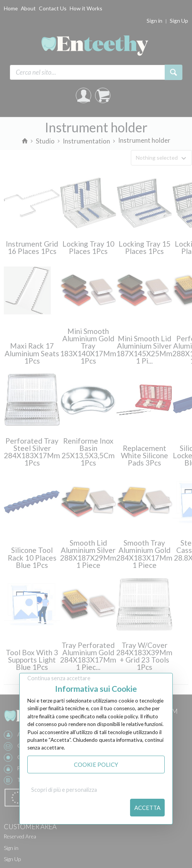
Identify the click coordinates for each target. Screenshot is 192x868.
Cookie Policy (96, 765)
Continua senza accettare (59, 678)
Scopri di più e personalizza (64, 790)
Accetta (147, 808)
